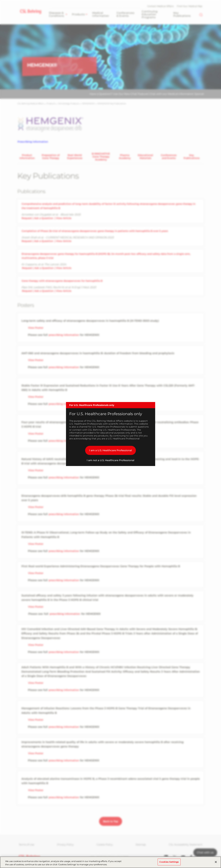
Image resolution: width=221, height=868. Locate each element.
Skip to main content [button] (0, 0)
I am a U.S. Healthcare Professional (110, 450)
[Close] (216, 862)
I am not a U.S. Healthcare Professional (110, 460)
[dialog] (111, 434)
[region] (110, 862)
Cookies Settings (169, 862)
